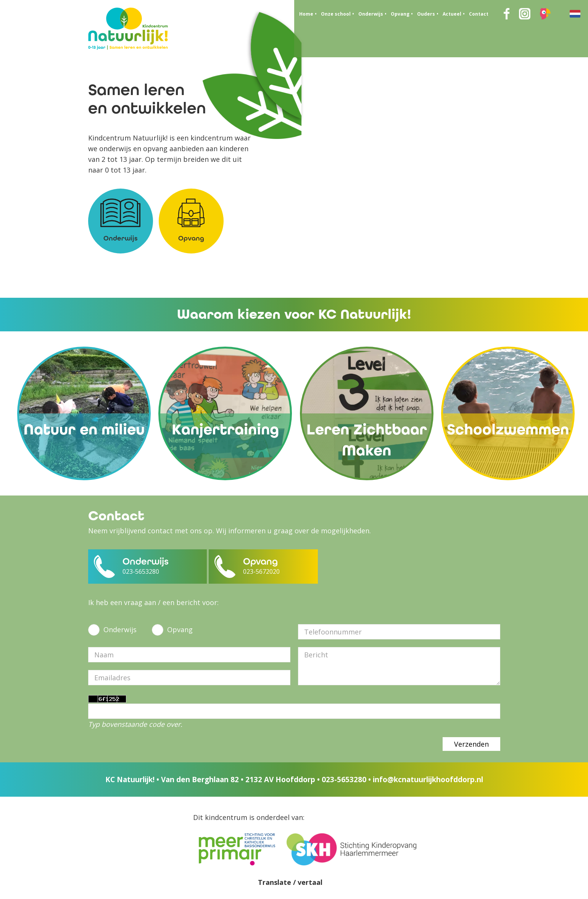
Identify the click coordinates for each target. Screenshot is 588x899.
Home (306, 14)
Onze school (336, 14)
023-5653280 (344, 780)
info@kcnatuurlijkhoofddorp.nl (428, 780)
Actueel (452, 14)
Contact (479, 14)
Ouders (426, 14)
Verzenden (471, 744)
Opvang (400, 14)
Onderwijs (371, 14)
